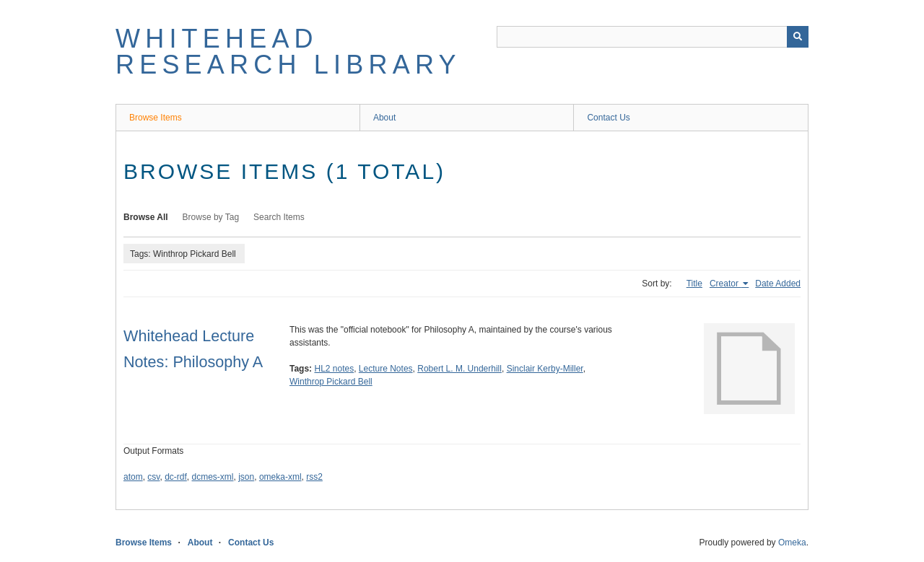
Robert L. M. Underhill (459, 369)
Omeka (792, 543)
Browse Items (156, 118)
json (246, 477)
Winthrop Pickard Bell (331, 382)
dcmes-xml (213, 477)
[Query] (653, 37)
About (384, 118)
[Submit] (798, 37)
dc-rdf (176, 477)
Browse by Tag (211, 217)
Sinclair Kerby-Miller (545, 369)
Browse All (146, 217)
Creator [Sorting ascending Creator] (725, 284)
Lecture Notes (386, 369)
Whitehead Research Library (288, 52)
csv (153, 477)
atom (133, 477)
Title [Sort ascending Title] (694, 284)
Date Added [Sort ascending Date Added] (778, 284)
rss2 (314, 477)
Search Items (279, 217)
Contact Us (608, 118)
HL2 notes (334, 369)
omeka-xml (280, 477)
